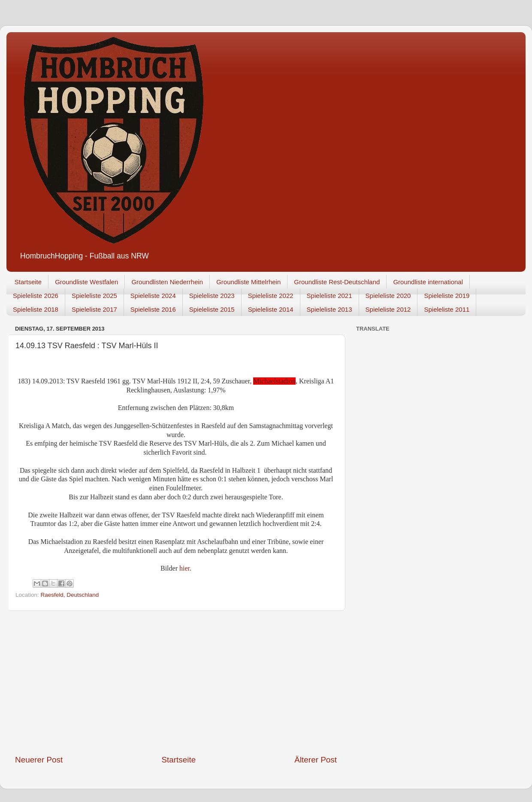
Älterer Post (316, 760)
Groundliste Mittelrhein (248, 282)
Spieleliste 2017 (94, 309)
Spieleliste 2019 (447, 296)
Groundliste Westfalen (86, 282)
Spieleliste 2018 (36, 309)
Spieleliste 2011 (447, 309)
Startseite (28, 282)
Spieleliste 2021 (329, 296)
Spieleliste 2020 (388, 296)
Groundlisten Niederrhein (167, 282)
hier (184, 568)
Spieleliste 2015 (212, 309)
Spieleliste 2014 (271, 309)
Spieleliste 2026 (36, 296)
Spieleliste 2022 (271, 296)
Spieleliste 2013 (329, 309)
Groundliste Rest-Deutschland (337, 282)
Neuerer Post (39, 760)
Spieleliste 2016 (153, 309)
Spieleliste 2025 (94, 296)
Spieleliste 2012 (388, 309)
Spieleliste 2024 (153, 296)
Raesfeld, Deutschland (70, 595)
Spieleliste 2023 (212, 296)
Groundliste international (428, 282)
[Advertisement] (176, 683)
